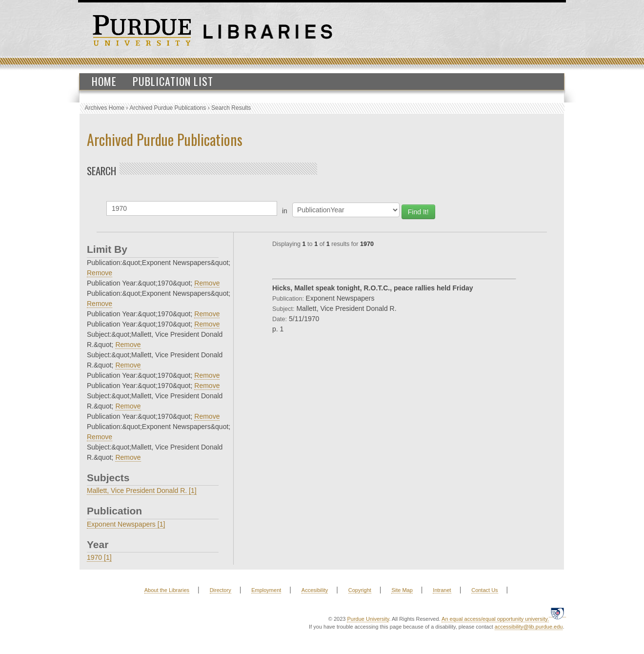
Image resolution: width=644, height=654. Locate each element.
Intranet (442, 590)
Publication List (173, 81)
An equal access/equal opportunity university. (495, 619)
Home (104, 81)
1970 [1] (99, 557)
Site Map (402, 590)
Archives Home (105, 108)
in (285, 211)
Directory (221, 590)
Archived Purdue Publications (168, 108)
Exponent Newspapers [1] (126, 524)
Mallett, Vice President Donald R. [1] (142, 490)
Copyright (360, 590)
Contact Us (484, 590)
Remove (100, 273)
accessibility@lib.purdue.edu (529, 627)
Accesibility (315, 590)
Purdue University (368, 619)
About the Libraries (167, 590)
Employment (266, 590)
